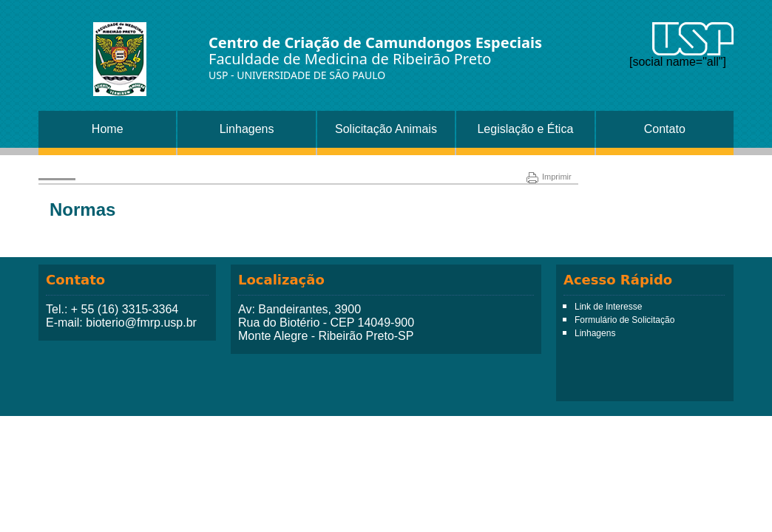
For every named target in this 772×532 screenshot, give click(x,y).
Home (108, 129)
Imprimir (549, 177)
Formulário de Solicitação (624, 320)
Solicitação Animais (386, 129)
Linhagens (247, 129)
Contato (665, 129)
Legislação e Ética (525, 129)
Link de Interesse (608, 307)
